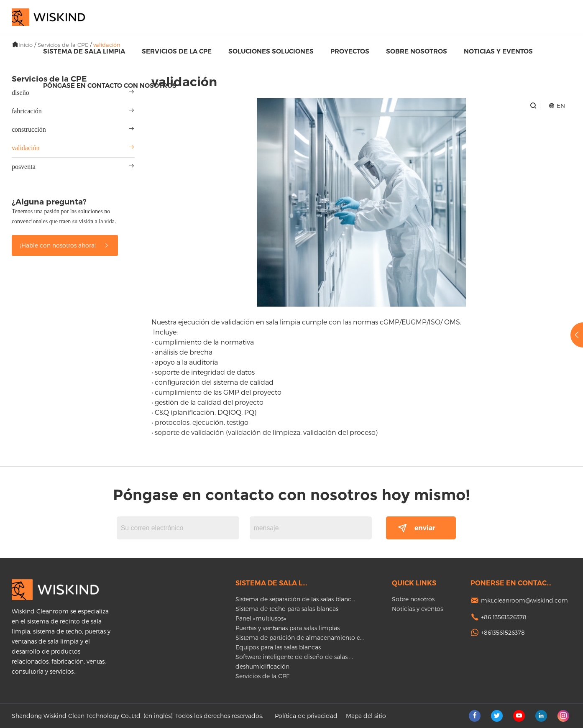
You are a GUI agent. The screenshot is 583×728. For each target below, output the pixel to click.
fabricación (27, 111)
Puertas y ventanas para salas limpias (288, 628)
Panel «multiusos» (261, 618)
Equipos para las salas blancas (278, 647)
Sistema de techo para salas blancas (287, 609)
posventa (24, 167)
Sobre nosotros (417, 51)
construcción (29, 129)
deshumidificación (262, 666)
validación (26, 148)
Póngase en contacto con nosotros (110, 86)
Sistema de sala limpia (84, 51)
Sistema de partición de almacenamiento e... (300, 637)
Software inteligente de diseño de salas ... (294, 657)
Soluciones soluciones (271, 51)
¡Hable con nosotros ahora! (65, 245)
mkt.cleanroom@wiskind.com (524, 600)
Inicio (26, 45)
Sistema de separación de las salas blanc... (295, 599)
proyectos (350, 51)
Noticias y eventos (498, 51)
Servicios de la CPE (177, 51)
